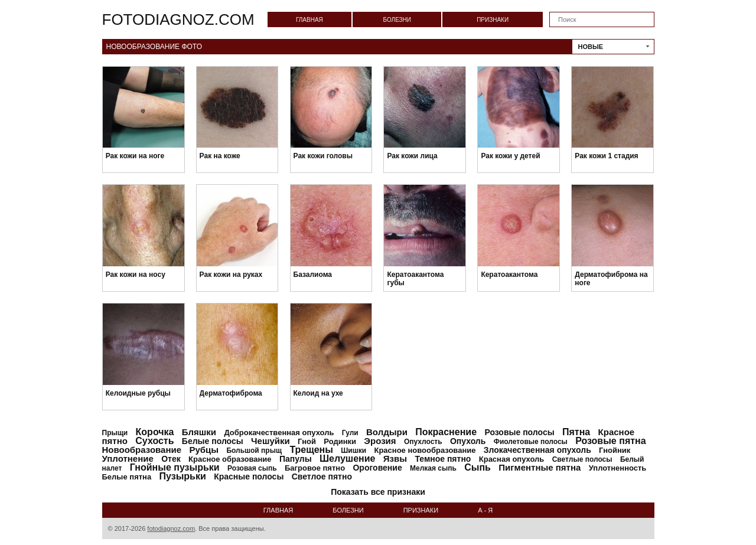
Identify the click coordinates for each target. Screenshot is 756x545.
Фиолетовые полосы (531, 442)
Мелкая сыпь (433, 468)
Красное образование (230, 459)
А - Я (485, 510)
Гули (350, 433)
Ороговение (377, 468)
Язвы (395, 458)
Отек (171, 459)
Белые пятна (127, 477)
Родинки (340, 441)
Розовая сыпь (252, 468)
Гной (307, 441)
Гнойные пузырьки (175, 467)
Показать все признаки (378, 492)
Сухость (154, 441)
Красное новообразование (425, 450)
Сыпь (478, 467)
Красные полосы (249, 477)
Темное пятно (443, 459)
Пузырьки (183, 476)
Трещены (311, 450)
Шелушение (347, 458)
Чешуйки (271, 441)
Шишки (353, 451)
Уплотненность (618, 468)
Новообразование (142, 450)
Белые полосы (213, 441)
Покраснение (446, 432)
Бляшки (199, 432)
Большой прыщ (254, 451)
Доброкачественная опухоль (279, 433)
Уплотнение (128, 458)
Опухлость (423, 442)
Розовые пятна (610, 441)
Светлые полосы (582, 459)
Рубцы (204, 450)
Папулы (296, 459)
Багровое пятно (315, 468)
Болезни (397, 20)
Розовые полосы (519, 432)
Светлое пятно (322, 477)
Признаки (493, 20)
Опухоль (468, 441)
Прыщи (115, 433)
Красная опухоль (512, 459)
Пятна (576, 432)
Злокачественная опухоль (537, 450)
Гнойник (615, 450)
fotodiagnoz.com (178, 19)
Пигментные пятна (540, 467)
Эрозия (380, 441)
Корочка (155, 432)
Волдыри (387, 432)
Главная (309, 20)
